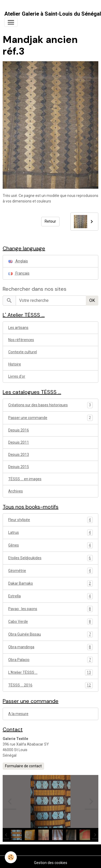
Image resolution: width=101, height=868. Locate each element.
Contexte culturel (23, 352)
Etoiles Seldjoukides (50, 558)
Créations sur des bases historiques (38, 405)
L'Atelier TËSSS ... (50, 673)
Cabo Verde (50, 622)
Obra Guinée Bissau (50, 634)
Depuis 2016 (19, 430)
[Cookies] (11, 857)
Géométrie (50, 571)
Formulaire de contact (23, 766)
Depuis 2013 (19, 455)
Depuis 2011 (19, 442)
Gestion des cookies (51, 863)
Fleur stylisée (50, 520)
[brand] (53, 14)
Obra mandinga (50, 647)
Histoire (15, 364)
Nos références (21, 340)
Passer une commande (28, 418)
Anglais (18, 261)
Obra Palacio (50, 660)
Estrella (50, 596)
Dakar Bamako (50, 583)
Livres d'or (17, 376)
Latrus (50, 533)
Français (19, 273)
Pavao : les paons (50, 609)
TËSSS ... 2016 (50, 685)
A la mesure (18, 714)
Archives (16, 491)
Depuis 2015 (19, 467)
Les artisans (18, 328)
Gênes (50, 545)
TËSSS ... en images (25, 479)
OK (92, 300)
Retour (50, 221)
